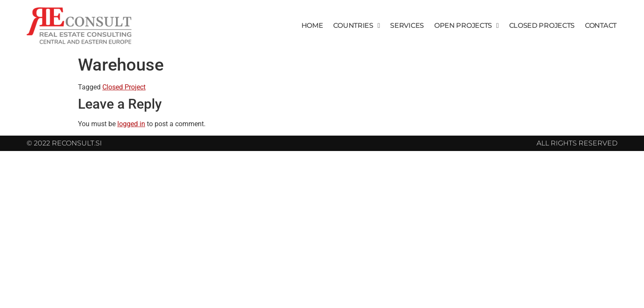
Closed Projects (542, 25)
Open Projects (467, 26)
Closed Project (124, 87)
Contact (601, 25)
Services (407, 25)
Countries (356, 26)
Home (312, 25)
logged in (131, 124)
